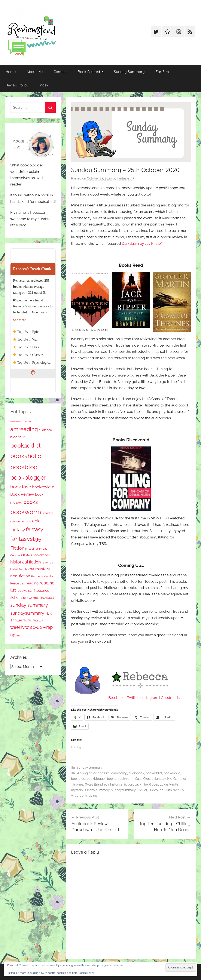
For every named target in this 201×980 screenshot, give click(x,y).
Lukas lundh (169, 784)
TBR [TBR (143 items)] (48, 613)
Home (11, 72)
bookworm (126, 779)
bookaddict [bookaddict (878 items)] (25, 445)
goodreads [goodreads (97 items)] (42, 555)
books (112, 779)
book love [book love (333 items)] (21, 487)
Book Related (91, 72)
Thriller (142, 790)
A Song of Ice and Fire (93, 773)
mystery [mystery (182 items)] (43, 569)
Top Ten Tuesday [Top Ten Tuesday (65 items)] (33, 621)
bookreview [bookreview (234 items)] (43, 487)
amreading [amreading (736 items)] (24, 429)
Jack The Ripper (146, 784)
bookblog (78, 779)
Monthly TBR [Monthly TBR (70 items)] (27, 569)
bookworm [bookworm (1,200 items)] (26, 512)
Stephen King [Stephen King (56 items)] (47, 598)
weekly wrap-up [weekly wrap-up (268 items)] (26, 627)
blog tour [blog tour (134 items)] (18, 437)
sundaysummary (123, 790)
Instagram (150, 698)
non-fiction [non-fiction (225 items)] (20, 576)
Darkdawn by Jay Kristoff (142, 243)
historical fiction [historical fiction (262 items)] (26, 562)
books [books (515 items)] (31, 502)
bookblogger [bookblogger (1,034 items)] (28, 477)
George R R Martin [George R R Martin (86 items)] (22, 555)
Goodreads (170, 698)
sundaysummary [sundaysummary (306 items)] (27, 613)
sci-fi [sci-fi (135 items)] (32, 591)
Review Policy (17, 85)
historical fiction (122, 784)
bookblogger (96, 779)
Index (44, 85)
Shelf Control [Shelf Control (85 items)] (30, 598)
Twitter (133, 698)
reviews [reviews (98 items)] (22, 591)
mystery (77, 790)
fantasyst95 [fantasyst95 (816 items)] (26, 539)
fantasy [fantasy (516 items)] (35, 529)
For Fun (162, 72)
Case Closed (144, 779)
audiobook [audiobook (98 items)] (46, 430)
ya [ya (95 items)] (18, 635)
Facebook (116, 698)
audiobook (136, 773)
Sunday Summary (129, 72)
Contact (60, 72)
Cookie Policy (87, 973)
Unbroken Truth (160, 790)
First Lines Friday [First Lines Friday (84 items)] (36, 549)
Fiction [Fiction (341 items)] (17, 548)
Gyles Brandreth (97, 784)
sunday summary (90, 768)
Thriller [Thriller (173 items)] (16, 620)
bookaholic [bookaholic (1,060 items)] (26, 456)
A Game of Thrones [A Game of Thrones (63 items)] (21, 421)
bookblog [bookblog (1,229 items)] (24, 467)
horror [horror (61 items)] (45, 563)
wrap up (91, 796)
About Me (35, 72)
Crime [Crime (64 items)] (28, 522)
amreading (119, 773)
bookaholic (172, 773)
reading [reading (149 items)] (32, 583)
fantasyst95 (126, 178)
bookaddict (154, 773)
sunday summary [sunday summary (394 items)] (29, 605)
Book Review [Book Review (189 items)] (22, 494)
